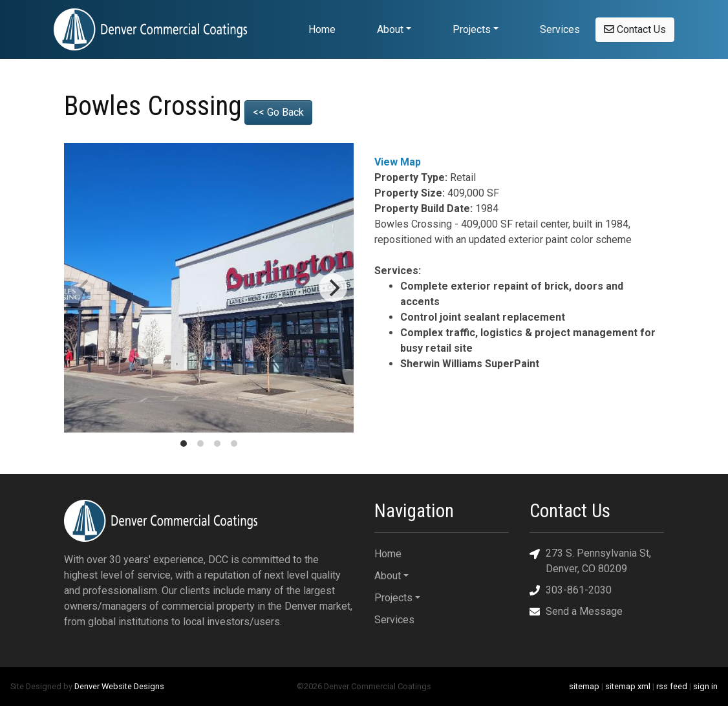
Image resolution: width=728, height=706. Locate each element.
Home (322, 29)
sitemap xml (628, 686)
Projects (472, 29)
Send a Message (576, 611)
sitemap (584, 686)
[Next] (333, 288)
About (390, 29)
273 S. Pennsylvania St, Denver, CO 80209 (590, 560)
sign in (705, 686)
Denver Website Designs (119, 686)
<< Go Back (278, 112)
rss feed (672, 686)
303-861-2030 (571, 590)
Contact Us (635, 29)
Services (560, 29)
